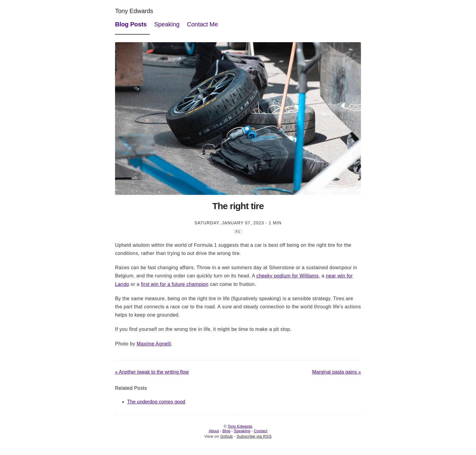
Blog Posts (131, 24)
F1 (238, 232)
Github (227, 436)
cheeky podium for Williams (287, 276)
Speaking (167, 24)
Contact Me (202, 24)
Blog (226, 431)
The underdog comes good (156, 402)
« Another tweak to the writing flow (152, 372)
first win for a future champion (175, 284)
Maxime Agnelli (154, 344)
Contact (261, 431)
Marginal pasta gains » (337, 372)
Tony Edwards (134, 11)
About (214, 431)
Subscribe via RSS (254, 436)
